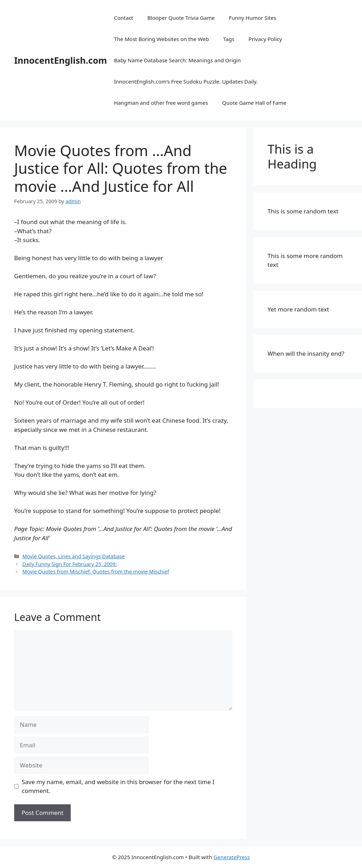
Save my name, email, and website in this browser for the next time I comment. (118, 786)
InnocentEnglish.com (60, 60)
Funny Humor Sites (252, 18)
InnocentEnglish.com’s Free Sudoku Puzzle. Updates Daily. (186, 81)
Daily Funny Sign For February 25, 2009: (69, 564)
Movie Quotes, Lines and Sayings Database (74, 556)
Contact (123, 18)
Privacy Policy (265, 39)
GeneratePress (232, 857)
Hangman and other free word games (161, 103)
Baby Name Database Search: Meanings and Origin (177, 60)
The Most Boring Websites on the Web (161, 39)
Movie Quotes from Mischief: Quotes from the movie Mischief (96, 572)
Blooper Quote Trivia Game (181, 18)
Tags (229, 39)
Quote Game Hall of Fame (254, 103)
